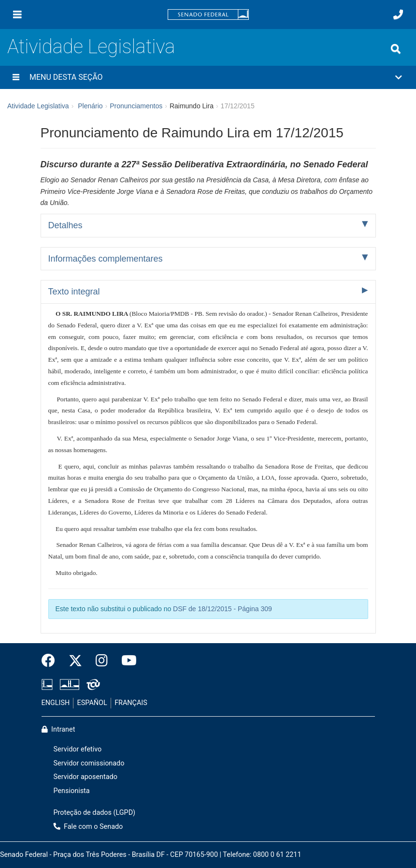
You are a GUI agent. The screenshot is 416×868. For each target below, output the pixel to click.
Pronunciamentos (136, 106)
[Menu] (17, 15)
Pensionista (72, 791)
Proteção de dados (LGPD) (95, 813)
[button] (208, 77)
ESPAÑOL (92, 703)
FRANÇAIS (131, 703)
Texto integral (74, 292)
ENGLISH (56, 703)
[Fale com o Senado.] (398, 15)
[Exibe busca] (396, 49)
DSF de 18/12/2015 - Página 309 (222, 609)
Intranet (58, 729)
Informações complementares (106, 259)
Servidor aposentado (86, 777)
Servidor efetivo (78, 749)
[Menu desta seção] (16, 77)
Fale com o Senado (88, 827)
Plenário (90, 106)
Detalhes (65, 225)
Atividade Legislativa (91, 47)
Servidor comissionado (89, 763)
